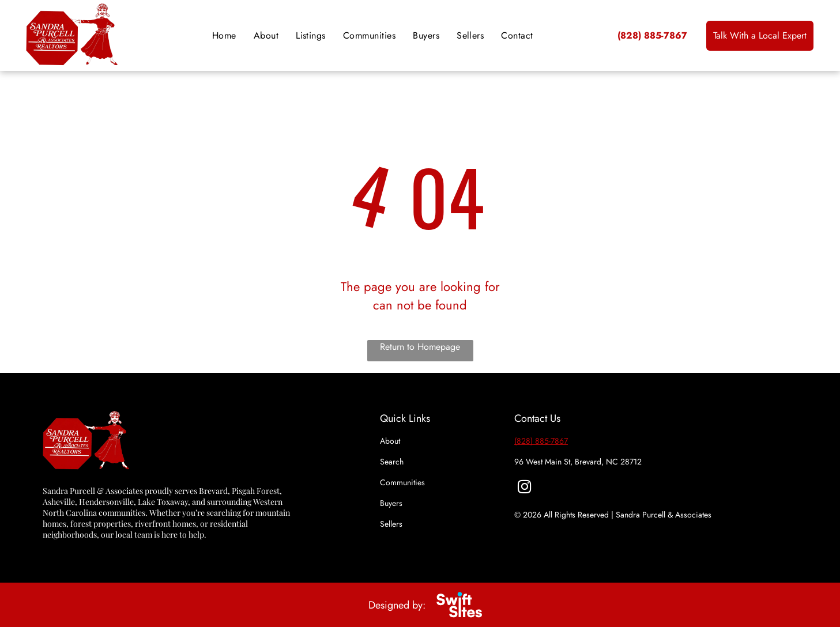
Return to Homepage (420, 347)
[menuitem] (224, 35)
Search (392, 462)
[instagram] (524, 488)
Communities (402, 482)
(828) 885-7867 (541, 441)
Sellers (391, 524)
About (390, 441)
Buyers (391, 503)
